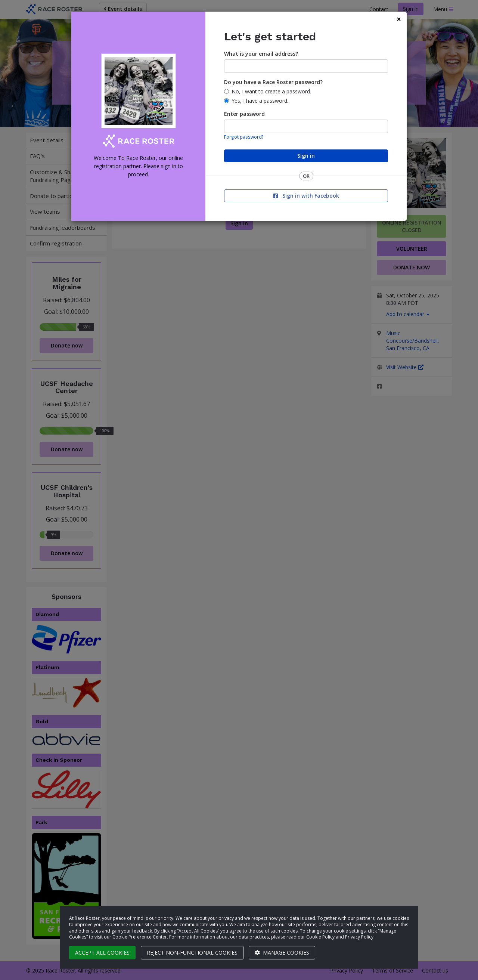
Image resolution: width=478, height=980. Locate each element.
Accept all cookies (102, 953)
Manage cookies (282, 953)
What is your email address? (261, 54)
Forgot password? (244, 137)
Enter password (244, 114)
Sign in (306, 156)
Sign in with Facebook (306, 196)
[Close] (399, 19)
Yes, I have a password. (260, 101)
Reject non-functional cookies (192, 953)
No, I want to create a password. (271, 91)
